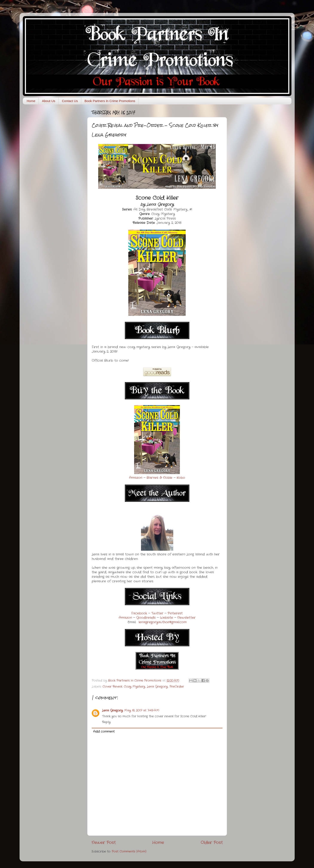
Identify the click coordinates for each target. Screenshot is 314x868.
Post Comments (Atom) (129, 852)
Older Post (212, 843)
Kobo (181, 478)
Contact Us (70, 101)
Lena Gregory (157, 687)
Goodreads (146, 618)
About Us (49, 101)
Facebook (139, 613)
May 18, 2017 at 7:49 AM (142, 711)
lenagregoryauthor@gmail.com (163, 622)
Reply (106, 722)
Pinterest (175, 613)
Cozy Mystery (135, 687)
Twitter (157, 613)
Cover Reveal (112, 687)
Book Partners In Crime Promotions (110, 101)
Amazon (136, 478)
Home (31, 101)
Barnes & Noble (159, 478)
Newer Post (104, 843)
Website (166, 618)
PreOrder (177, 687)
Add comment (104, 732)
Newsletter (186, 618)
